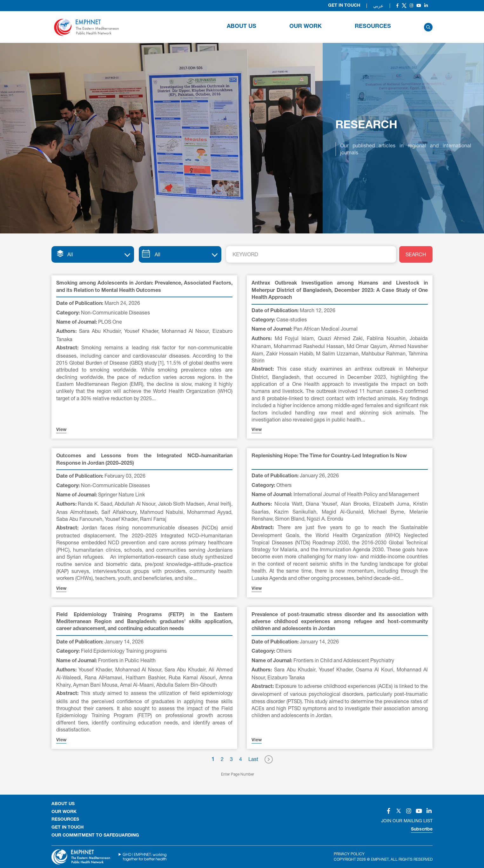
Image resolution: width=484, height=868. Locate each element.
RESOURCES (373, 27)
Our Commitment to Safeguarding (95, 836)
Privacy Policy (349, 854)
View (61, 430)
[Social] (397, 6)
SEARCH (416, 254)
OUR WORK (306, 27)
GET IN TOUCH (67, 828)
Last (253, 759)
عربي (378, 6)
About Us (242, 27)
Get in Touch (344, 6)
